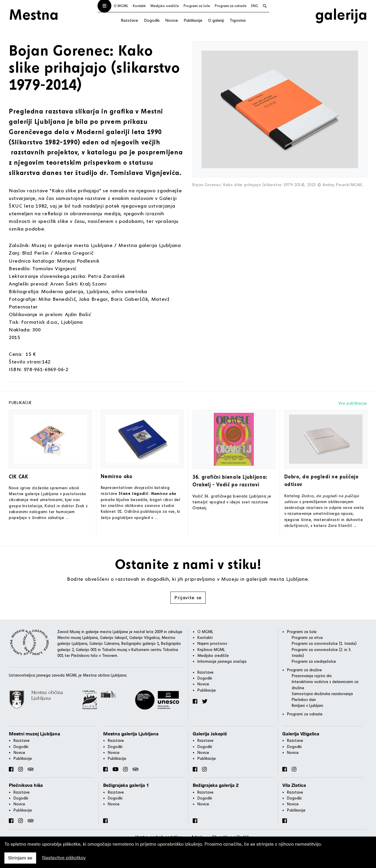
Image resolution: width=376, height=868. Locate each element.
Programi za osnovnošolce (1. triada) (324, 643)
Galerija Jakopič (210, 734)
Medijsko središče (165, 6)
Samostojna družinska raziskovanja (322, 694)
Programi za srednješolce (314, 661)
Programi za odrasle (231, 6)
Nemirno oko (117, 476)
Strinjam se (20, 858)
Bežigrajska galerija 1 (126, 785)
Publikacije (193, 20)
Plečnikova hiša (26, 785)
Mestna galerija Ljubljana (131, 734)
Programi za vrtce (307, 637)
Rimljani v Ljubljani (307, 705)
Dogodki (152, 20)
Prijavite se (188, 597)
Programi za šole (197, 6)
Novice (172, 20)
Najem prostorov (212, 643)
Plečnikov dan (304, 700)
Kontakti (139, 6)
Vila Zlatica (294, 785)
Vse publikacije (353, 403)
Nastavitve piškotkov (64, 858)
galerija (341, 14)
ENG (255, 6)
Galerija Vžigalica (301, 734)
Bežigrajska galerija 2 (216, 785)
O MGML (121, 6)
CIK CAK (18, 476)
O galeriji (216, 20)
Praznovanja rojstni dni (312, 676)
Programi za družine (304, 670)
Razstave (129, 20)
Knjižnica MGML (211, 650)
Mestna (34, 14)
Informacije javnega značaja (222, 661)
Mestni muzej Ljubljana (35, 734)
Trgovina (238, 20)
